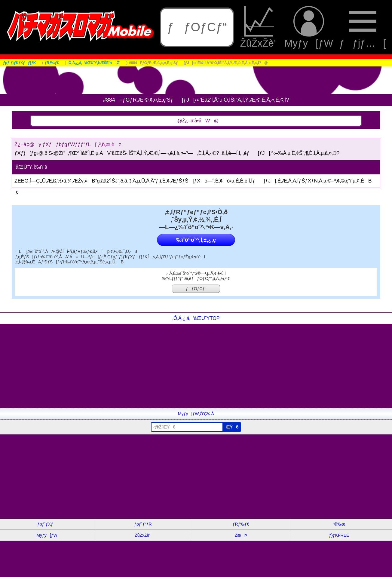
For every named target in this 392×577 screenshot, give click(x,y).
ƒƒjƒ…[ (362, 27)
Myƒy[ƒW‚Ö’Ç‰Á (196, 414)
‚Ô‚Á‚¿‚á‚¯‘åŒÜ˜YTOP (196, 318)
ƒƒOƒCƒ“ (197, 27)
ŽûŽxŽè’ (259, 27)
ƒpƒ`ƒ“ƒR (143, 524)
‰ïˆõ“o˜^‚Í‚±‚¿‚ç (196, 240)
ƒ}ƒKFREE (339, 535)
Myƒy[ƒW (309, 27)
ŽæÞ (241, 535)
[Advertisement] (180, 366)
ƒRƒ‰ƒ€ (241, 524)
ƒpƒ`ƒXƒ (47, 524)
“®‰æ (339, 524)
